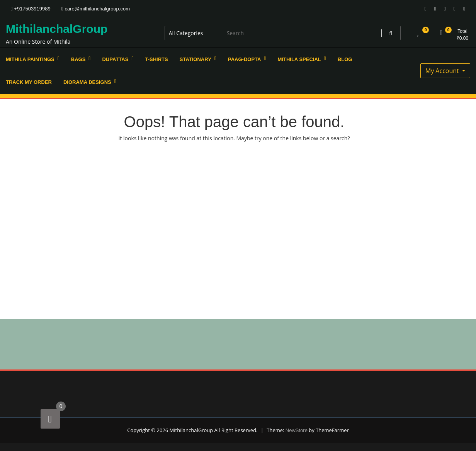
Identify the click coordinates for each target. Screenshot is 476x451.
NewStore (297, 430)
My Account (443, 71)
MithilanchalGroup (57, 29)
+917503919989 (31, 9)
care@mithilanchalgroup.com (96, 9)
